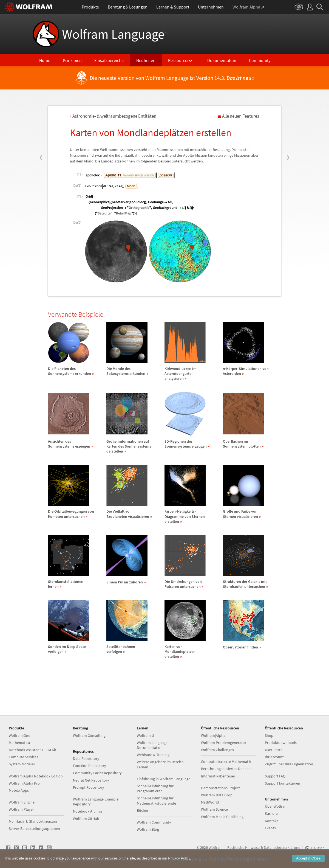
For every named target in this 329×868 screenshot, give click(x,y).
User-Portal (274, 750)
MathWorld (210, 802)
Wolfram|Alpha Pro (24, 783)
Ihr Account (274, 757)
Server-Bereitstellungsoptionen (34, 828)
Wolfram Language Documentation (152, 745)
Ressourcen (179, 60)
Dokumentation (222, 60)
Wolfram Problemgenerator (224, 743)
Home (45, 60)
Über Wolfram (276, 806)
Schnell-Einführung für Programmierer (155, 788)
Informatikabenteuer (218, 776)
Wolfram (216, 847)
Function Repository (90, 766)
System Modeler (22, 764)
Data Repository (86, 759)
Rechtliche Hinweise (243, 847)
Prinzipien (72, 60)
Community (260, 60)
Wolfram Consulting (89, 735)
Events (270, 828)
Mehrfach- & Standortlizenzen (33, 821)
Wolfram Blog (148, 829)
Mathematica (19, 743)
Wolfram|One (19, 735)
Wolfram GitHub (86, 819)
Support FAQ (275, 776)
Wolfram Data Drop (217, 795)
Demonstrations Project (220, 788)
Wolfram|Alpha (213, 735)
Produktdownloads (281, 743)
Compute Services (23, 757)
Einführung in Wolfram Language (164, 779)
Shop (269, 735)
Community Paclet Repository (97, 773)
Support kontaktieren (283, 783)
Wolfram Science (214, 809)
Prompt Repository (89, 787)
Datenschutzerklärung (282, 847)
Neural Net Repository (91, 780)
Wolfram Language (114, 34)
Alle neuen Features (241, 116)
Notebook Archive (88, 811)
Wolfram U (145, 735)
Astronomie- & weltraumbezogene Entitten (114, 116)
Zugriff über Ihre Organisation (289, 764)
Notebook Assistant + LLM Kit (32, 750)
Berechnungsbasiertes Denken (226, 769)
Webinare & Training (153, 755)
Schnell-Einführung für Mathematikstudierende (156, 800)
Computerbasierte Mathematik (226, 762)
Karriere (271, 813)
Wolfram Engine (22, 802)
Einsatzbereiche (109, 60)
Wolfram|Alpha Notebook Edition (36, 776)
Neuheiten (146, 60)
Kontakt (271, 821)
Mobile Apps (19, 790)
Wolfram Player (21, 809)
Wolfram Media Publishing (222, 817)
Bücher (143, 810)
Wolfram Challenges (217, 750)
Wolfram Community (154, 822)
